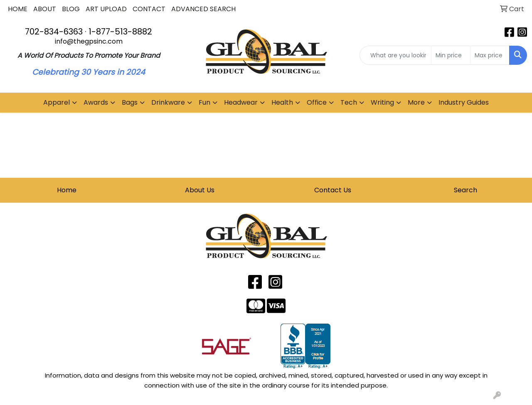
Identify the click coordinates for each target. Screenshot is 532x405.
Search (465, 190)
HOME (18, 9)
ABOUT (45, 9)
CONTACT (149, 9)
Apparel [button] (57, 102)
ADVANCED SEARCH (203, 9)
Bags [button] (130, 102)
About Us (200, 190)
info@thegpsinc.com (89, 41)
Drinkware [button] (168, 102)
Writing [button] (382, 102)
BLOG (71, 9)
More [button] (416, 102)
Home (67, 190)
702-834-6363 (54, 32)
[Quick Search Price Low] (451, 55)
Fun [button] (204, 102)
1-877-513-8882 (120, 32)
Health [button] (282, 102)
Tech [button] (349, 102)
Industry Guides (464, 102)
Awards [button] (96, 102)
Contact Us (333, 190)
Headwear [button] (241, 102)
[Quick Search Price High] (490, 55)
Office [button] (317, 102)
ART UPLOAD (106, 9)
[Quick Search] (395, 55)
